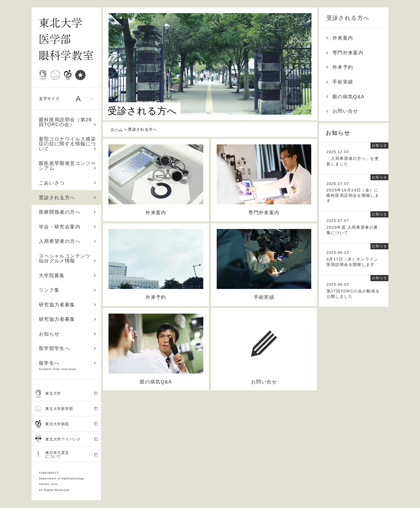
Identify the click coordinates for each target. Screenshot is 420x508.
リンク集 (67, 290)
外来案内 (340, 38)
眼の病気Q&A (345, 97)
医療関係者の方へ (67, 212)
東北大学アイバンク (67, 439)
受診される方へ (67, 198)
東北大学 (67, 394)
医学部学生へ (67, 348)
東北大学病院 (67, 424)
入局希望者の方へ (67, 241)
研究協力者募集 (67, 305)
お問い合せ (342, 111)
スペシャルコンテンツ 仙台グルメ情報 (67, 258)
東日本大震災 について (67, 454)
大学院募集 (67, 276)
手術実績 (340, 82)
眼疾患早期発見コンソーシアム (67, 166)
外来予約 (340, 67)
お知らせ (67, 334)
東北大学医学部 (67, 409)
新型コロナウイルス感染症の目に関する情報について (67, 144)
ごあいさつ (67, 183)
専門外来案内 (345, 53)
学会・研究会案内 (67, 227)
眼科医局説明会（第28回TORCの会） (67, 122)
